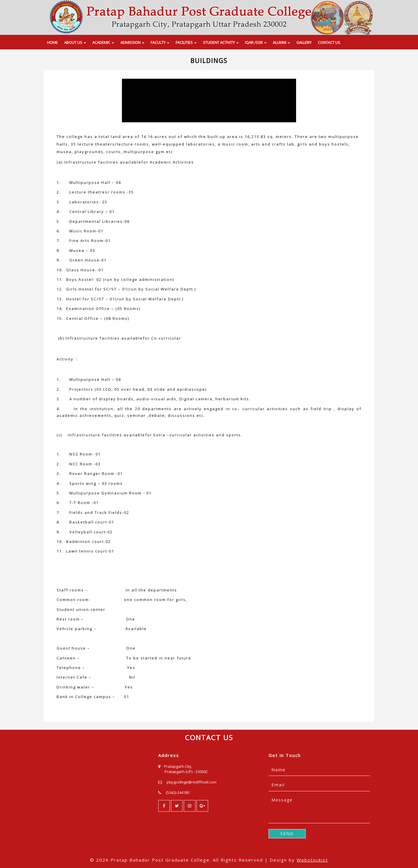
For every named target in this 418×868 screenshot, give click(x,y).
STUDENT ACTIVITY (221, 42)
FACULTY (160, 42)
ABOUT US (75, 42)
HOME (52, 42)
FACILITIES (186, 42)
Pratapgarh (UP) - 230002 (186, 772)
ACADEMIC (103, 42)
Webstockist (312, 860)
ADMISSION (132, 42)
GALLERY (304, 42)
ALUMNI (281, 42)
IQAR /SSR (256, 42)
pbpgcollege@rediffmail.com (192, 782)
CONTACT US (329, 42)
